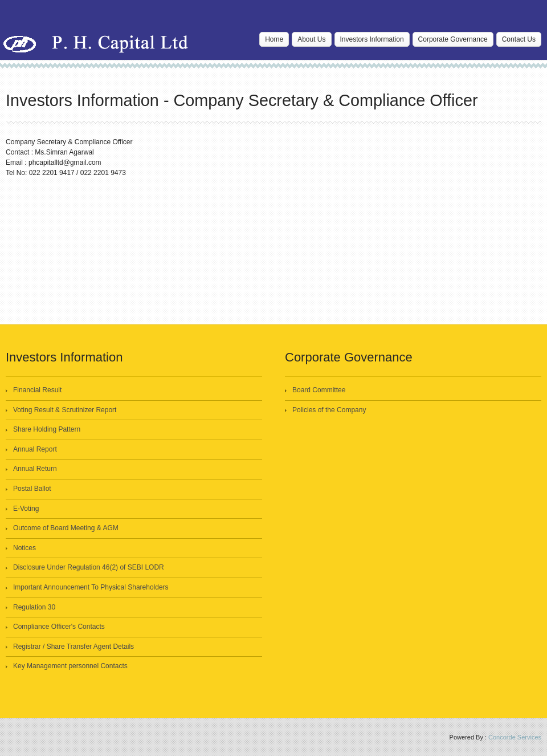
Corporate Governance (453, 39)
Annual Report (35, 449)
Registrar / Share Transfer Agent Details (74, 647)
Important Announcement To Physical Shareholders (91, 587)
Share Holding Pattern (47, 429)
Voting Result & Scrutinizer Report (65, 410)
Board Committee (319, 390)
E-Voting (26, 509)
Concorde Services (515, 737)
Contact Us (519, 39)
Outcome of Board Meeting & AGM (66, 528)
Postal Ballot (32, 489)
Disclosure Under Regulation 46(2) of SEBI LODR (89, 567)
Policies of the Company (329, 410)
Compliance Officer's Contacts (59, 627)
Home (274, 39)
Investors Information (372, 39)
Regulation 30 (34, 607)
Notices (25, 548)
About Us (311, 39)
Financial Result (37, 390)
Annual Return (35, 469)
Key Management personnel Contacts (70, 666)
